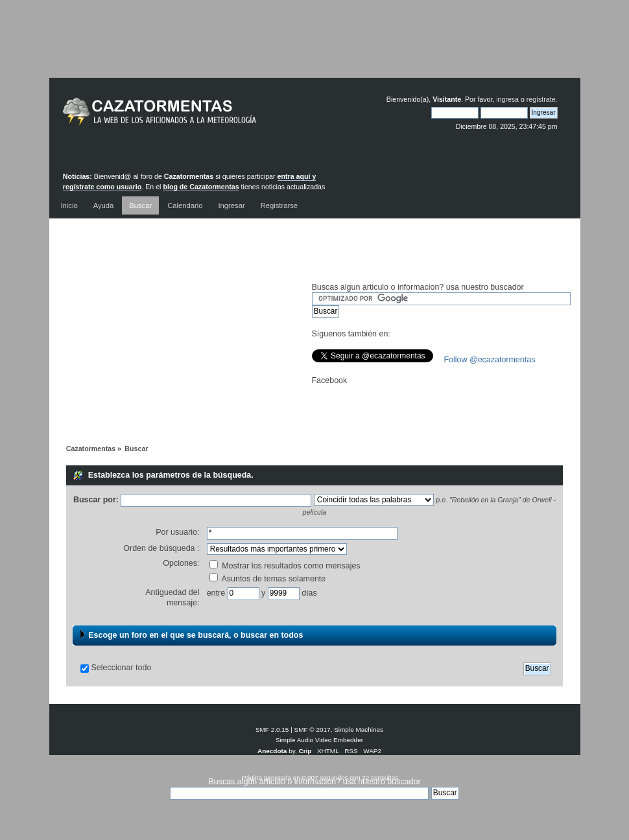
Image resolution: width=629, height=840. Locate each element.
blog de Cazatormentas (201, 187)
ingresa (507, 99)
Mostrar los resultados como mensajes (285, 566)
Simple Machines (359, 729)
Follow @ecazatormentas (490, 360)
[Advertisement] (314, 49)
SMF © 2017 (313, 729)
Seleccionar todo (121, 668)
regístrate (541, 99)
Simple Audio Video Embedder (319, 740)
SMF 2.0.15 (272, 729)
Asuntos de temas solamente (268, 579)
